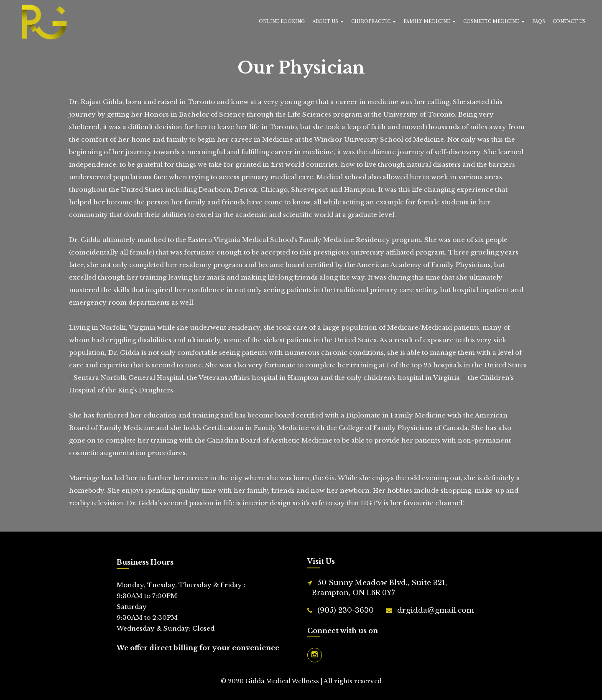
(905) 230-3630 (346, 610)
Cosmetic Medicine (494, 22)
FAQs (539, 22)
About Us (328, 22)
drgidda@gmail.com (436, 610)
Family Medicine (430, 22)
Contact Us (569, 22)
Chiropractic (374, 22)
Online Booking (282, 22)
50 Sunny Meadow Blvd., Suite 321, (379, 588)
